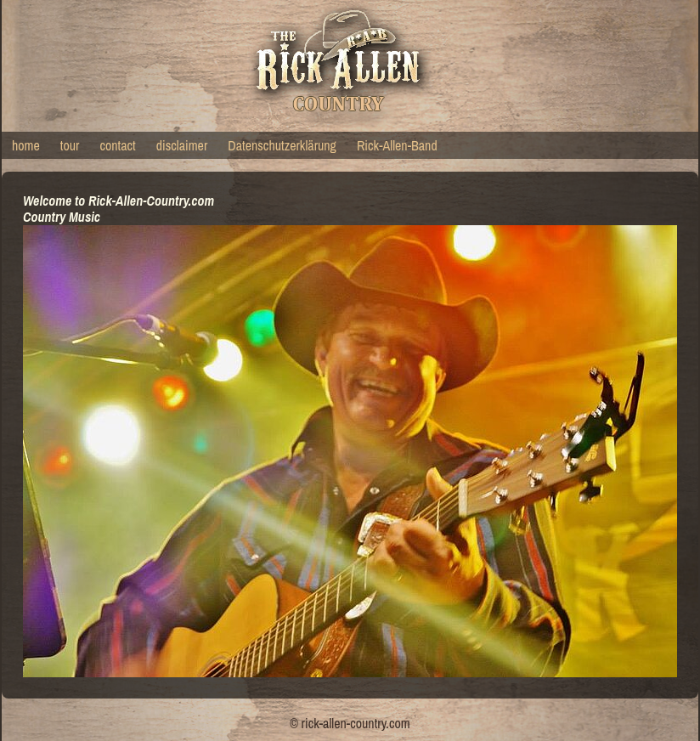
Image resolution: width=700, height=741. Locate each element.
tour (70, 145)
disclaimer (182, 145)
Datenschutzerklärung (282, 145)
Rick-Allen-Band (397, 145)
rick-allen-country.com (356, 723)
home (26, 145)
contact (117, 145)
